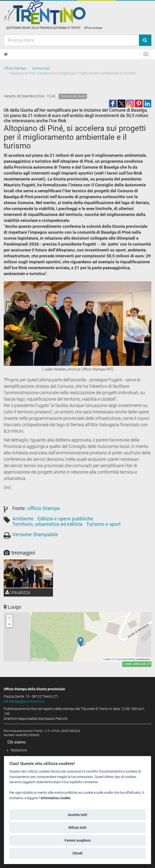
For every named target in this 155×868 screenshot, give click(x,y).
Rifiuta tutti (77, 828)
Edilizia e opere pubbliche (65, 519)
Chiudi (77, 853)
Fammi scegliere (78, 840)
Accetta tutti (77, 815)
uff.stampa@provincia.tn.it (24, 701)
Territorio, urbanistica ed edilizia (47, 524)
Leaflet (107, 659)
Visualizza (18, 592)
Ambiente (23, 519)
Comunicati (41, 68)
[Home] (6, 54)
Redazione (19, 750)
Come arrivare (137, 664)
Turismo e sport (103, 524)
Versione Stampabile (35, 534)
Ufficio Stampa (15, 68)
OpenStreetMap (126, 659)
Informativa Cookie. (56, 798)
